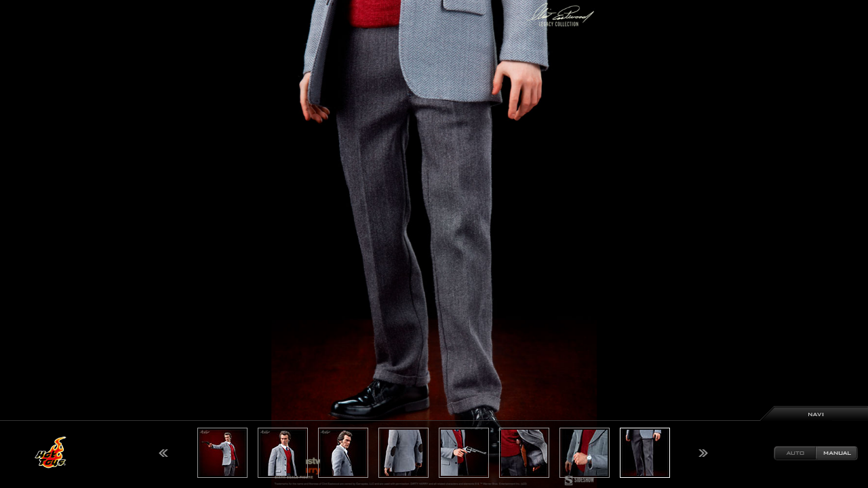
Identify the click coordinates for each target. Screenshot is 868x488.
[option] (434, 244)
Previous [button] (163, 453)
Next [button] (703, 453)
